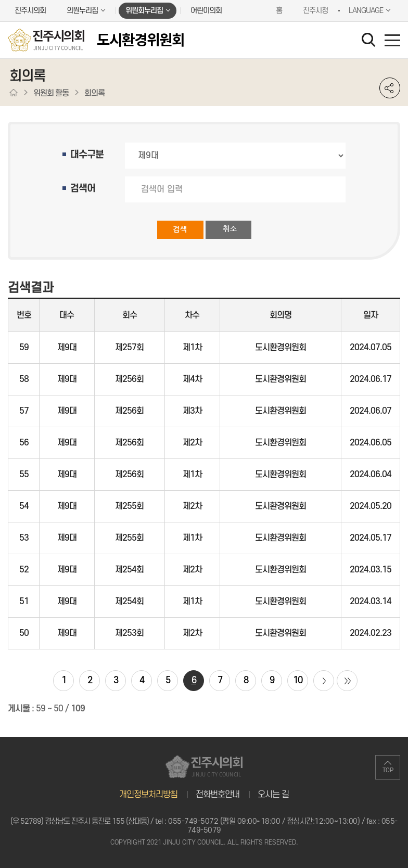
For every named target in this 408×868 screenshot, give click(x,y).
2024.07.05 (371, 348)
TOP (388, 770)
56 (24, 443)
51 (24, 602)
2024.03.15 (371, 570)
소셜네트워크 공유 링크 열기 (390, 88)
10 (298, 680)
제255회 (129, 506)
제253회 (129, 633)
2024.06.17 (371, 379)
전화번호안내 (218, 795)
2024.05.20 (371, 506)
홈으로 (14, 93)
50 (24, 633)
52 (24, 570)
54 (24, 506)
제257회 (129, 348)
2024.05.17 (371, 538)
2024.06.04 (371, 475)
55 (24, 475)
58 (24, 379)
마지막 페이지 (347, 681)
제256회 (129, 379)
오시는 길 (273, 795)
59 (24, 348)
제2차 (192, 443)
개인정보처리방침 (148, 795)
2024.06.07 (371, 411)
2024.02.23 (371, 633)
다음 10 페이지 (324, 681)
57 (24, 411)
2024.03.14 (371, 602)
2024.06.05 (371, 443)
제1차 (192, 348)
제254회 (129, 570)
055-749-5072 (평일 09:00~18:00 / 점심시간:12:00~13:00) (264, 821)
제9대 (67, 348)
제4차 (192, 379)
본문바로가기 (0, 0)
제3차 (192, 411)
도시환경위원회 (280, 348)
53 (24, 538)
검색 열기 (371, 42)
